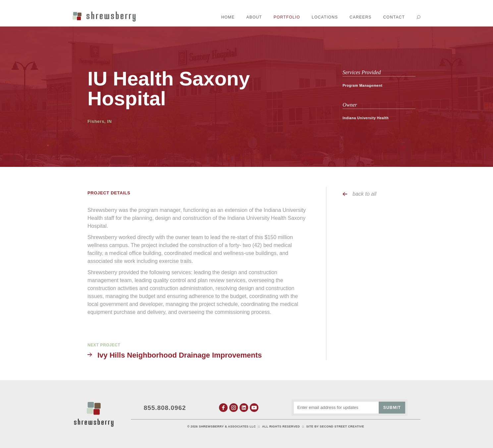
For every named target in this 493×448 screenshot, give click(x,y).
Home (228, 17)
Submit (392, 408)
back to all (364, 194)
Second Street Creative (342, 426)
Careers (360, 17)
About (254, 17)
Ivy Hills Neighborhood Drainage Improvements (180, 355)
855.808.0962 (165, 408)
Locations (325, 17)
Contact (394, 17)
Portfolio (287, 17)
